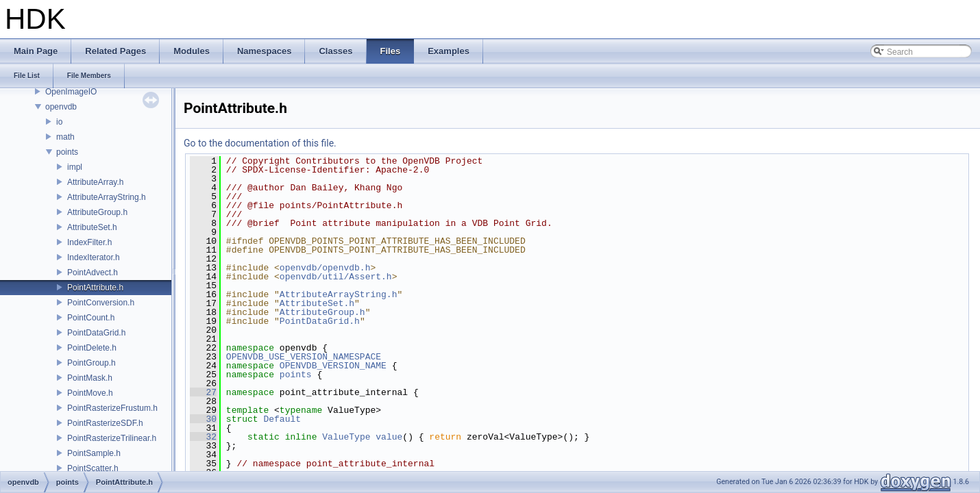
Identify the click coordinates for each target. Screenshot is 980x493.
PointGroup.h (91, 363)
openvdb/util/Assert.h (336, 277)
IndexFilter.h (89, 242)
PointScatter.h (93, 468)
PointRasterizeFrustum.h (112, 408)
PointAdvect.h (93, 273)
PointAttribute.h (95, 288)
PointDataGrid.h (96, 333)
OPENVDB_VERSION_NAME (333, 366)
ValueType (346, 437)
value (389, 437)
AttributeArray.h (95, 182)
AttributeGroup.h (97, 212)
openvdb (61, 107)
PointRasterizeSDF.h (105, 423)
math (65, 137)
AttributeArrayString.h (107, 197)
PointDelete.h (92, 348)
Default (282, 419)
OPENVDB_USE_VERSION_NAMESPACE (304, 357)
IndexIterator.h (94, 257)
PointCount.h (91, 318)
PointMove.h (90, 393)
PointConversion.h (101, 303)
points (67, 152)
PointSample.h (94, 453)
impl (75, 167)
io (59, 122)
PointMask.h (90, 378)
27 (203, 392)
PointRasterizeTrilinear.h (112, 438)
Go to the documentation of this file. (260, 143)
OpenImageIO (71, 92)
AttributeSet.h (92, 227)
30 (203, 419)
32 (203, 437)
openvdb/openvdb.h (325, 268)
